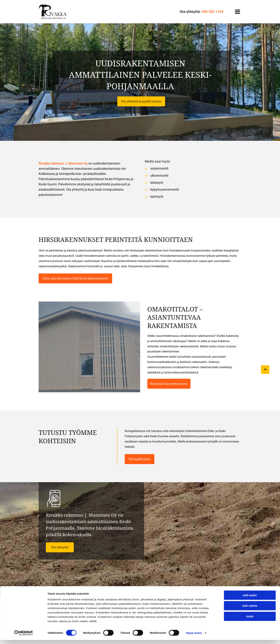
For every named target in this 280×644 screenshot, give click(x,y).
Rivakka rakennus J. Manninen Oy (63, 163)
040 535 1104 (212, 12)
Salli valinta (250, 610)
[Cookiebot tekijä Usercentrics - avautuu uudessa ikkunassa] (23, 637)
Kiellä (250, 621)
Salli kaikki (250, 599)
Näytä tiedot (194, 637)
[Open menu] (238, 12)
